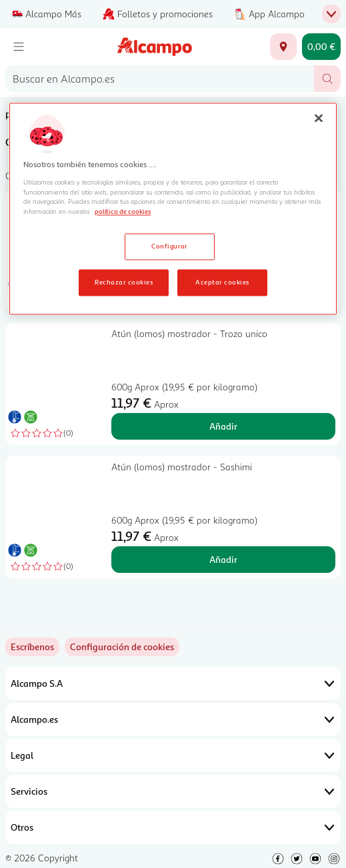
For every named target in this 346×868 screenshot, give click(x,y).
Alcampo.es (173, 719)
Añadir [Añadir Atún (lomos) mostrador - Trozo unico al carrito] (223, 426)
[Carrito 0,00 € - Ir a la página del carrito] (321, 47)
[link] (122, 647)
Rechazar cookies (124, 282)
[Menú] (19, 47)
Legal (173, 755)
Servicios (173, 791)
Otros (173, 827)
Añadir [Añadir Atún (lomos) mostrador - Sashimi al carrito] (223, 559)
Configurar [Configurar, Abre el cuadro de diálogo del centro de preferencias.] (170, 246)
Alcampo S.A (173, 683)
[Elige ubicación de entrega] (283, 47)
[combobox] (160, 79)
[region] (173, 209)
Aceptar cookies (222, 282)
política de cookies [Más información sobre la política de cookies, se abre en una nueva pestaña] (123, 212)
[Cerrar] (319, 119)
